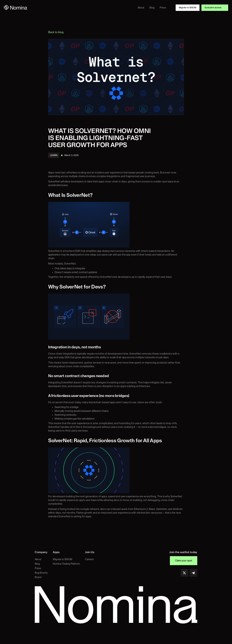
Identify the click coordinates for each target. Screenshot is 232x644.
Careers (89, 559)
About (38, 559)
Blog (37, 564)
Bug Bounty (41, 573)
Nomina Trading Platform (66, 564)
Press (38, 568)
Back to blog (56, 32)
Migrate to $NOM (63, 559)
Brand (38, 577)
